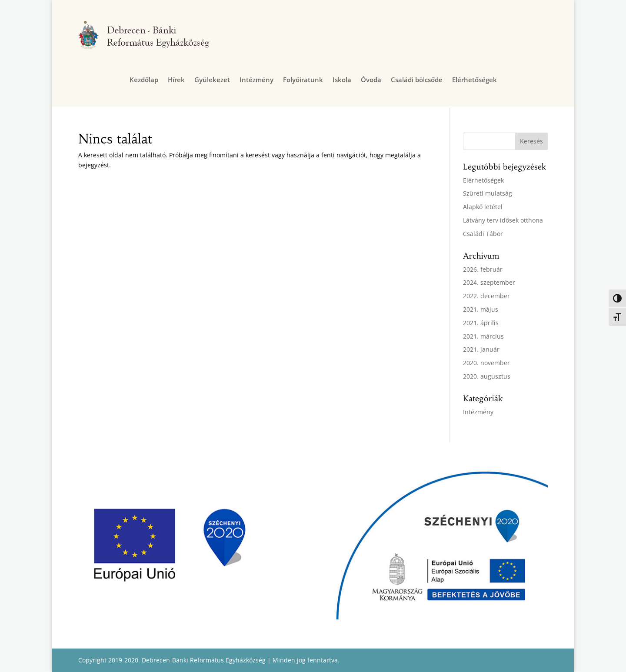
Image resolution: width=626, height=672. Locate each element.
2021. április (481, 323)
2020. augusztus (487, 376)
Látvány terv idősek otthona (503, 220)
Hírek (176, 80)
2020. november (486, 363)
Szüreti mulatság (488, 193)
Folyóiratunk (303, 80)
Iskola (342, 80)
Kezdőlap (144, 80)
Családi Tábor (483, 234)
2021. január (481, 349)
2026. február (483, 269)
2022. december (486, 296)
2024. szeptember (489, 282)
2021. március (483, 336)
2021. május (481, 309)
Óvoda (371, 80)
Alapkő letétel (483, 207)
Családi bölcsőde (417, 80)
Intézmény (256, 80)
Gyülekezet (212, 80)
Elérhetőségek (474, 80)
